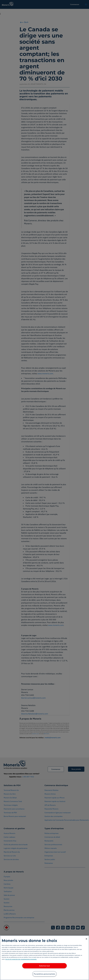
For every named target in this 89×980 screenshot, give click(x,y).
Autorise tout (44, 966)
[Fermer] (86, 939)
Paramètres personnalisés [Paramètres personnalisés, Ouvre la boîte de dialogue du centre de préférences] (44, 974)
